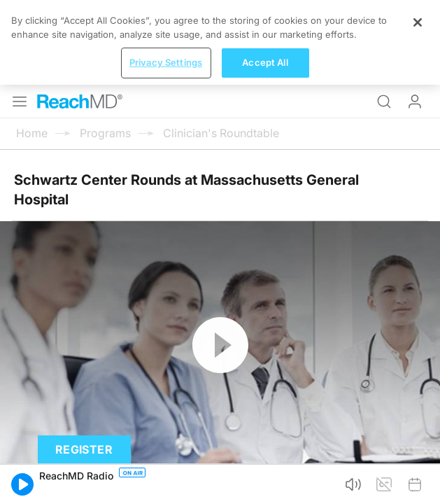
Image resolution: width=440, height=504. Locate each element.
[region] (220, 42)
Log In (415, 101)
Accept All (265, 62)
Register (84, 449)
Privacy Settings (166, 62)
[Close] (418, 22)
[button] (22, 484)
